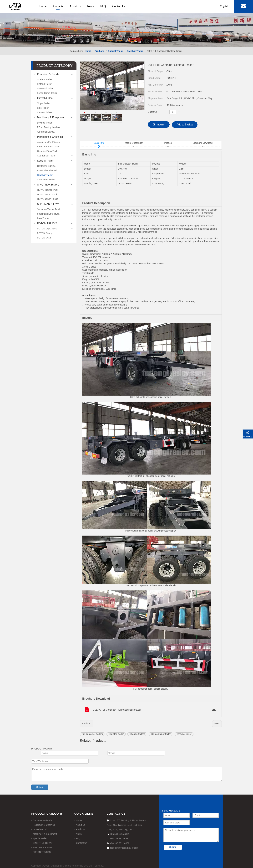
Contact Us (119, 6)
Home (43, 6)
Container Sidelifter (47, 166)
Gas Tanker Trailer (46, 156)
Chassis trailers (137, 734)
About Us (75, 6)
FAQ (103, 6)
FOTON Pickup (45, 233)
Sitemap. (99, 866)
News (90, 6)
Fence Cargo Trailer (47, 93)
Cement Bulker (45, 112)
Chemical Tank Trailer (48, 151)
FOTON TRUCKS (47, 223)
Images (168, 143)
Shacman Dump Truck (48, 214)
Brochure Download (203, 143)
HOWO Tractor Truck (48, 190)
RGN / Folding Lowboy (48, 127)
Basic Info (99, 143)
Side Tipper (43, 108)
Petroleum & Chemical (50, 137)
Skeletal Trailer (45, 79)
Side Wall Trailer (45, 88)
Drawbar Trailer (45, 175)
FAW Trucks (43, 218)
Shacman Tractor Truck (49, 209)
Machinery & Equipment (51, 117)
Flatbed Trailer (44, 84)
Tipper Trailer (44, 103)
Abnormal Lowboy (46, 132)
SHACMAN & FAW (48, 204)
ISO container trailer (161, 734)
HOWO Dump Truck (47, 194)
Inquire (159, 124)
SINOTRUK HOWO (48, 185)
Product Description (133, 143)
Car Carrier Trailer (46, 180)
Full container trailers (92, 734)
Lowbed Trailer (45, 123)
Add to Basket (185, 125)
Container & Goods (48, 74)
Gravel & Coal (45, 98)
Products (58, 6)
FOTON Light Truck (47, 229)
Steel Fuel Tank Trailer (48, 147)
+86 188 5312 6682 (119, 839)
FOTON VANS (44, 238)
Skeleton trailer (116, 734)
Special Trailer (45, 161)
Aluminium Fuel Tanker (49, 142)
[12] (126, 24)
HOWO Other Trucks (48, 199)
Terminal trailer (184, 734)
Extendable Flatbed (47, 170)
